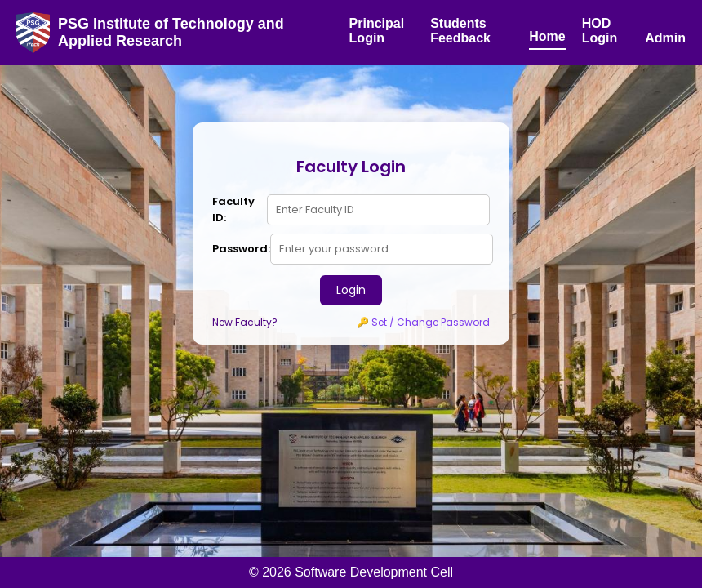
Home (547, 36)
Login (351, 290)
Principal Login (377, 31)
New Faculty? (245, 322)
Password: (241, 249)
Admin (665, 38)
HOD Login (600, 31)
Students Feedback (460, 31)
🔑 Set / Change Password (423, 322)
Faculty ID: (233, 209)
